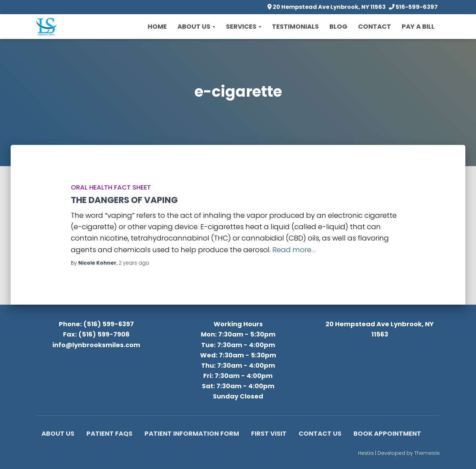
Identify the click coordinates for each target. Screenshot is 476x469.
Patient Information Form (192, 433)
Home (157, 26)
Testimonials (295, 26)
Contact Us (320, 433)
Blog (338, 26)
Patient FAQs (109, 433)
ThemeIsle (427, 453)
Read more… (294, 250)
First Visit (269, 433)
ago (134, 263)
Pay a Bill (418, 26)
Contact (375, 26)
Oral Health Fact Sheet (111, 187)
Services (244, 26)
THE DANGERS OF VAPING (124, 200)
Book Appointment (387, 433)
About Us (196, 26)
